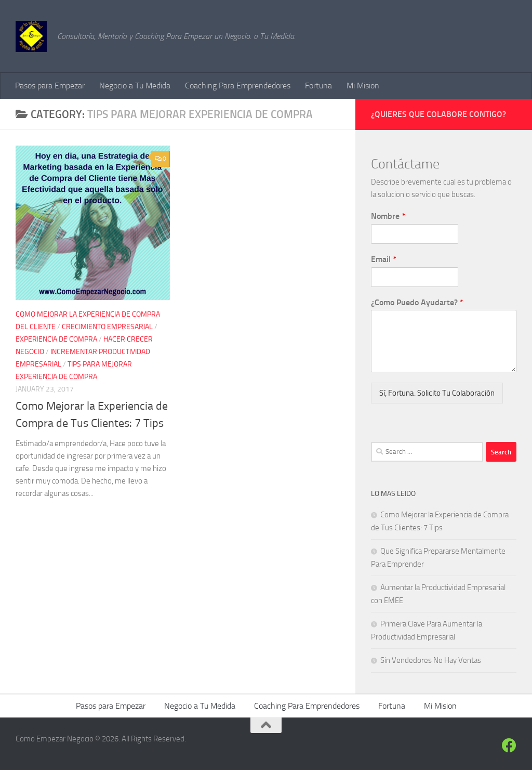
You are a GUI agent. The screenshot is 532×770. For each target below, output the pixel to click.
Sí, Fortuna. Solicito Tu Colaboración (437, 393)
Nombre (388, 216)
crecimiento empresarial (107, 327)
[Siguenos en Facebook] (509, 746)
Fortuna (318, 86)
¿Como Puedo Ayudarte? (417, 302)
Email (384, 259)
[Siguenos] (490, 746)
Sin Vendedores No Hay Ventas (431, 660)
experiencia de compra (56, 339)
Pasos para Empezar (50, 86)
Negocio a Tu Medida (135, 86)
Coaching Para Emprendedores (238, 86)
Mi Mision (363, 86)
